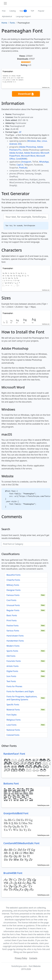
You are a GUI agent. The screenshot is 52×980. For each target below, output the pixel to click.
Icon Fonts (11, 676)
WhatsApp (44, 162)
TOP (32, 11)
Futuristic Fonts (14, 661)
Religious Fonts (14, 720)
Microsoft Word (28, 156)
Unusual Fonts (13, 605)
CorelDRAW (21, 159)
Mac (39, 141)
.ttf (20, 132)
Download (26, 94)
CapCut (20, 165)
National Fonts (13, 730)
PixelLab (23, 168)
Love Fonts (11, 725)
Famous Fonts (13, 595)
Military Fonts (13, 585)
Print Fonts (12, 620)
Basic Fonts (12, 615)
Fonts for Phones (14, 686)
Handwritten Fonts (15, 641)
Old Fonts (11, 656)
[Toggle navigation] (5, 3)
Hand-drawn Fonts (15, 636)
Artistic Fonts (13, 666)
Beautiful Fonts (13, 575)
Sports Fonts (12, 651)
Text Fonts (11, 681)
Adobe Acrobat (16, 153)
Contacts (33, 958)
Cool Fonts (11, 600)
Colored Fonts (13, 735)
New (23, 11)
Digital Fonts (12, 671)
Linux (44, 141)
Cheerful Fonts (13, 580)
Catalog (13, 11)
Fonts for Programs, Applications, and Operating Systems (22, 698)
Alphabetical (7, 16)
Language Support (23, 16)
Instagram (26, 162)
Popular (41, 11)
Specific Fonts (13, 705)
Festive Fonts (13, 626)
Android (13, 144)
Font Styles (12, 715)
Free (4, 11)
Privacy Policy (21, 958)
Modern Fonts (13, 646)
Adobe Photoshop (28, 147)
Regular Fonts (13, 610)
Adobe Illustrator (32, 153)
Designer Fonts (13, 590)
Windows (32, 141)
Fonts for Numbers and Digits (20, 691)
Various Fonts (13, 631)
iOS (19, 144)
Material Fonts (13, 710)
